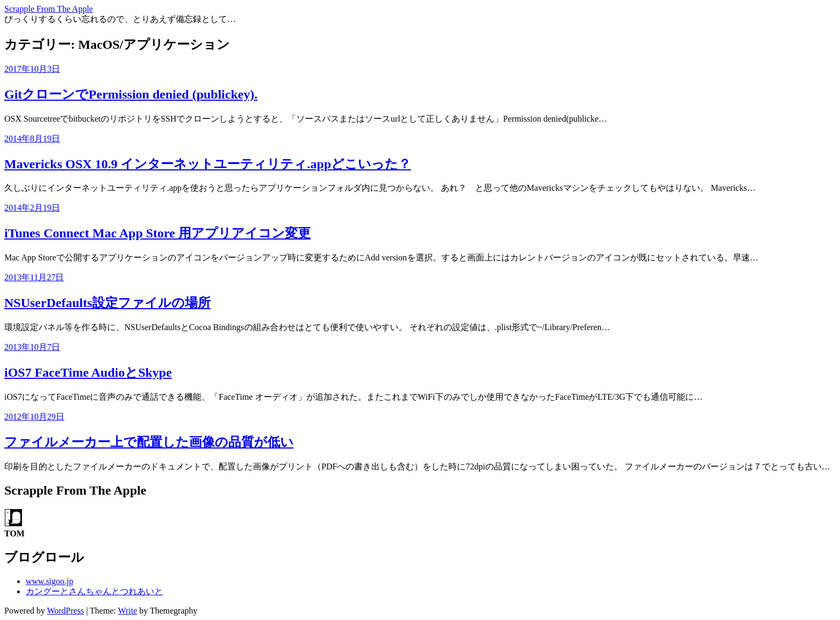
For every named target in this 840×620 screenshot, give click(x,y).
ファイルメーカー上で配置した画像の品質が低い (149, 442)
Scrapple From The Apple (48, 9)
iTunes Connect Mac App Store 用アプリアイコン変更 (157, 233)
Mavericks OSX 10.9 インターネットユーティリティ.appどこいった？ (208, 164)
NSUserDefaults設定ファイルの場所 (107, 303)
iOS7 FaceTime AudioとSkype (88, 372)
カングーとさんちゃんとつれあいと (94, 591)
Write (127, 611)
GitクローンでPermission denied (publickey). (131, 94)
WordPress (66, 611)
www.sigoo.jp (50, 581)
